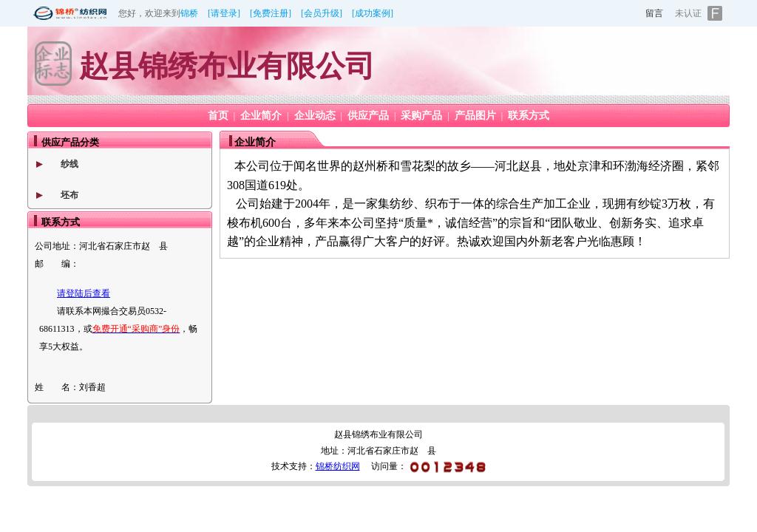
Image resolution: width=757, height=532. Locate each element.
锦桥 (189, 13)
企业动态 (315, 116)
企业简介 (261, 116)
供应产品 (368, 116)
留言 (654, 13)
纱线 (69, 164)
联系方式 (529, 116)
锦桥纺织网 (338, 466)
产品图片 (475, 116)
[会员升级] (322, 13)
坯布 (69, 195)
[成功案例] (373, 13)
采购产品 (421, 116)
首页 (218, 116)
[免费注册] (271, 13)
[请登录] (224, 13)
